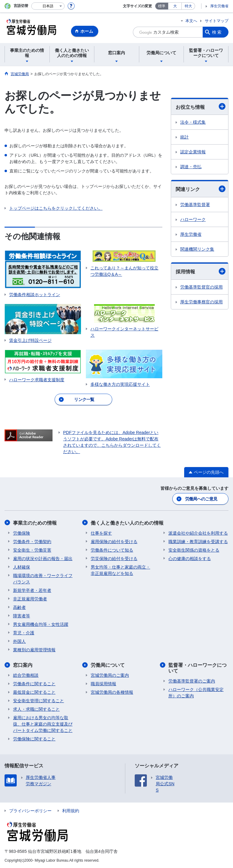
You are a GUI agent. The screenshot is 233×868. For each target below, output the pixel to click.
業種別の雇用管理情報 (34, 649)
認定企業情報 (193, 152)
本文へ (191, 21)
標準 (162, 6)
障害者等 (22, 616)
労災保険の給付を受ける (114, 558)
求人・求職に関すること (36, 709)
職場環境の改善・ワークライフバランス (43, 578)
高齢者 (19, 607)
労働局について (108, 665)
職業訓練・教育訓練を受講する (198, 541)
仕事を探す (101, 533)
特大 (188, 6)
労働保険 (22, 533)
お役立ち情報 (201, 106)
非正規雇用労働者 (30, 599)
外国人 (19, 641)
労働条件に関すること (34, 683)
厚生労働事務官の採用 (201, 302)
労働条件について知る (112, 550)
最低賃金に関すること (34, 692)
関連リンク (201, 189)
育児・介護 (24, 633)
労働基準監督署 (195, 205)
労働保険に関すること (34, 739)
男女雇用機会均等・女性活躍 (41, 624)
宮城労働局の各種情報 (112, 692)
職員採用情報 (103, 683)
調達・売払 (191, 167)
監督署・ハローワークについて (198, 668)
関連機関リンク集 (197, 249)
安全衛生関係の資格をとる (194, 550)
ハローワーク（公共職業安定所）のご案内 (196, 692)
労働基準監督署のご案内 (192, 681)
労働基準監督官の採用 (201, 287)
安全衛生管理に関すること (39, 700)
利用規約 (71, 810)
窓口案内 (23, 665)
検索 (217, 32)
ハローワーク (193, 219)
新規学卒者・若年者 (32, 590)
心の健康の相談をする (190, 558)
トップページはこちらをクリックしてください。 (56, 208)
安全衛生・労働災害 (32, 550)
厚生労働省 (219, 6)
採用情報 (201, 271)
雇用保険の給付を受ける (114, 541)
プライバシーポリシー (30, 810)
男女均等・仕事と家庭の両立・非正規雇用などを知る (120, 570)
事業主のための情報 (35, 523)
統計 (184, 137)
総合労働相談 (26, 675)
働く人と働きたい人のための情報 (127, 523)
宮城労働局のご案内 (110, 675)
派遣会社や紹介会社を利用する (198, 533)
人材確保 (22, 567)
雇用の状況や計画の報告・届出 (43, 558)
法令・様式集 (193, 122)
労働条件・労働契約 (32, 541)
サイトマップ (217, 21)
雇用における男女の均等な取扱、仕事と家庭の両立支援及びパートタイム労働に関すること (43, 724)
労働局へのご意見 (201, 499)
